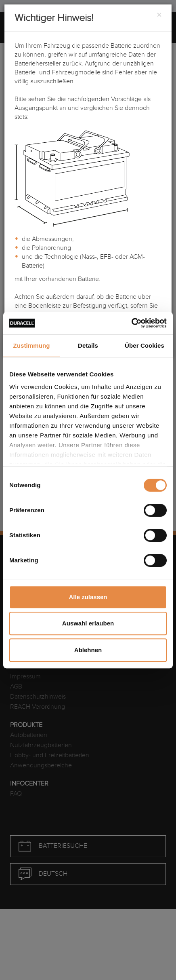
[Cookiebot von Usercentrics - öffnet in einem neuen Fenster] (131, 323)
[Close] (159, 15)
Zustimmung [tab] (32, 345)
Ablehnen (88, 650)
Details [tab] (88, 345)
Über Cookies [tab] (145, 345)
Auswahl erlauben (88, 623)
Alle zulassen (88, 597)
